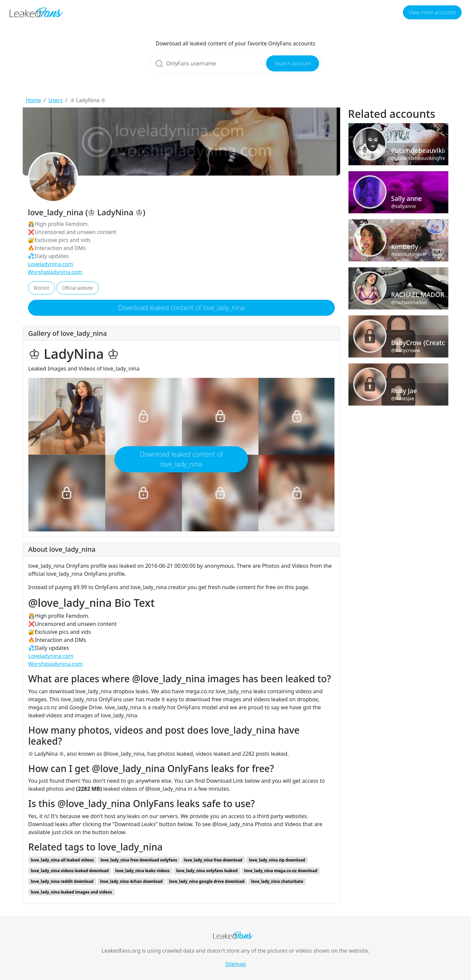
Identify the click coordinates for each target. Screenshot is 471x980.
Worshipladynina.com (55, 272)
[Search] (236, 63)
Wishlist (42, 288)
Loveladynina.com (51, 264)
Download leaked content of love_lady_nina (181, 308)
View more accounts (432, 12)
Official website (78, 288)
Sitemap (236, 964)
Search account (293, 63)
